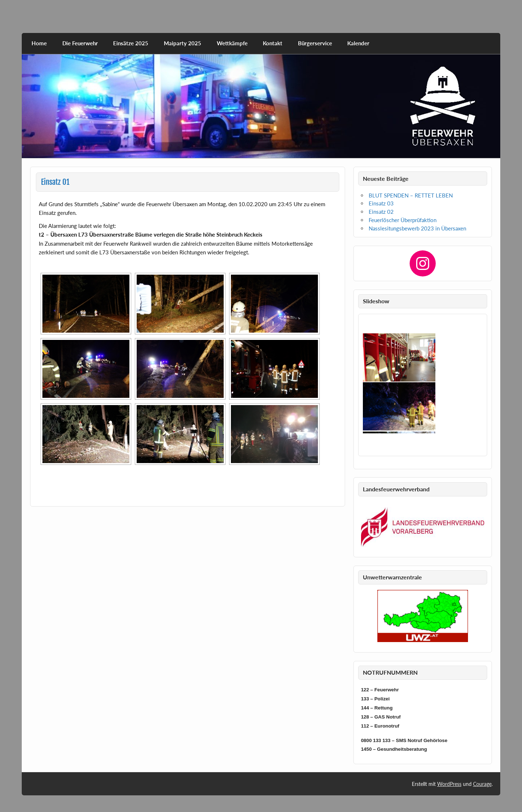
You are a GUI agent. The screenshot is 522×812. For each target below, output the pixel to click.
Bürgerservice (315, 43)
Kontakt (273, 43)
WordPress (449, 784)
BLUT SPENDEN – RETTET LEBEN (411, 195)
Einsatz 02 (381, 212)
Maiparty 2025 (183, 43)
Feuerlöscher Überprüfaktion (403, 220)
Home (39, 43)
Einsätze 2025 (131, 43)
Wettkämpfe (232, 43)
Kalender (358, 43)
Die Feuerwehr (80, 43)
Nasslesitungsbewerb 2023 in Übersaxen (417, 228)
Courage (482, 784)
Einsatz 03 (381, 203)
